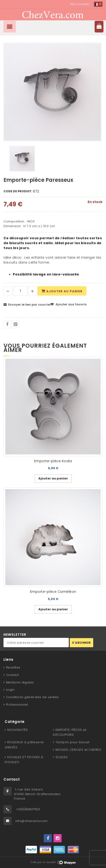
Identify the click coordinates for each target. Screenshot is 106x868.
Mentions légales (20, 682)
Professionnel (17, 705)
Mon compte (80, 4)
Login (10, 690)
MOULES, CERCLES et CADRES (78, 750)
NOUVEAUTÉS (18, 730)
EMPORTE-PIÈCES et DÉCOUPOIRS (70, 732)
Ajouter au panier (64, 291)
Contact (13, 675)
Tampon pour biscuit (73, 742)
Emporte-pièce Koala (53, 461)
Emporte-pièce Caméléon (53, 592)
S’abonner (81, 643)
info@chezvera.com (31, 821)
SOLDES (62, 757)
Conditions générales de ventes (32, 697)
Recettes (13, 667)
